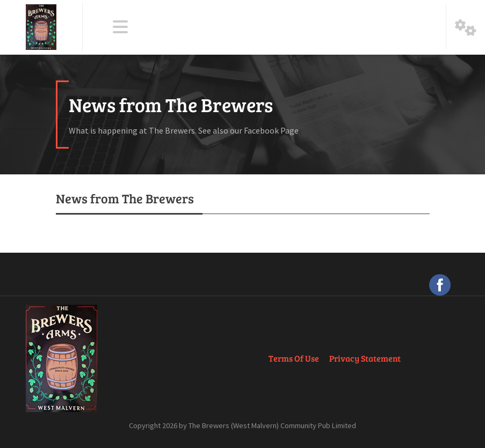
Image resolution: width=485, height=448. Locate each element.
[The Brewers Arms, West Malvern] (41, 27)
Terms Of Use (294, 358)
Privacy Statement (365, 358)
